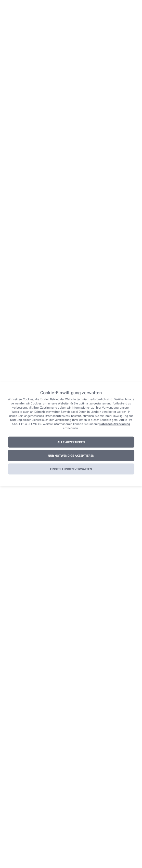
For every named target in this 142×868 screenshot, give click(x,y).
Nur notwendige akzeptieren (71, 455)
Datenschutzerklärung (115, 424)
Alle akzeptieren (71, 442)
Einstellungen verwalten (71, 469)
